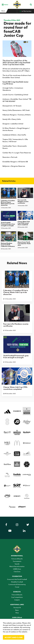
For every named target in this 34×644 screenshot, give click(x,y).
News (17, 610)
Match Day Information (17, 566)
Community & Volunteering (17, 584)
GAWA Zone (17, 569)
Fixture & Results (17, 595)
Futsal (17, 587)
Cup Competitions (17, 597)
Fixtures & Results (17, 559)
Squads (17, 564)
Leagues (17, 600)
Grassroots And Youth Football (17, 579)
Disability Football (17, 582)
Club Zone (17, 571)
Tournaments (17, 561)
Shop (17, 613)
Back (3, 11)
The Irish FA (17, 608)
